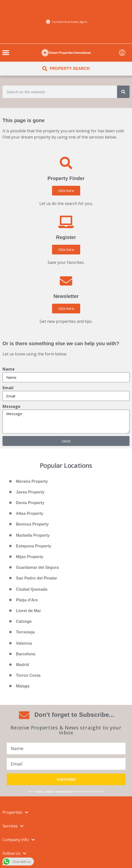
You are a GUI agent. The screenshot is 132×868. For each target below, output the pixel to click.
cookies (49, 791)
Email (8, 388)
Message (11, 406)
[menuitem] (122, 53)
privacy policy (64, 791)
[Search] (123, 92)
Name (9, 369)
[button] (6, 53)
